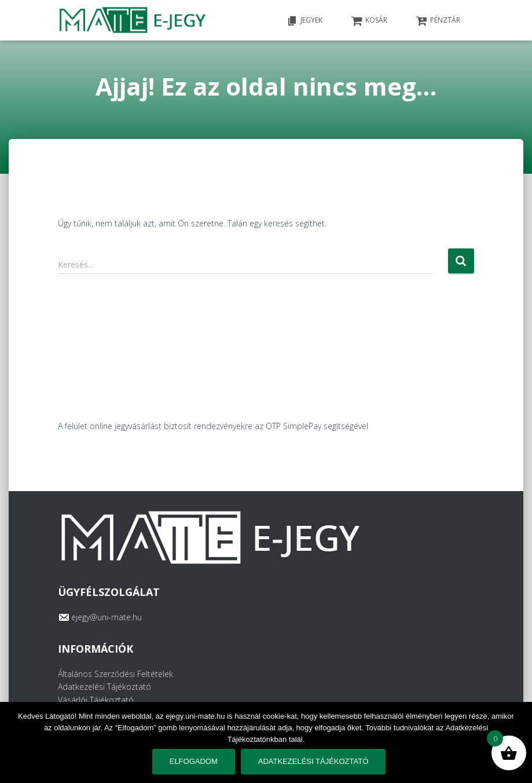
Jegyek (304, 21)
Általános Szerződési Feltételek (115, 674)
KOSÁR (369, 21)
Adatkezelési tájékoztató (313, 761)
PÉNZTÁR (438, 21)
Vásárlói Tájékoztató (96, 700)
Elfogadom (194, 761)
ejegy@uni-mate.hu (107, 617)
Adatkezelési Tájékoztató (104, 687)
